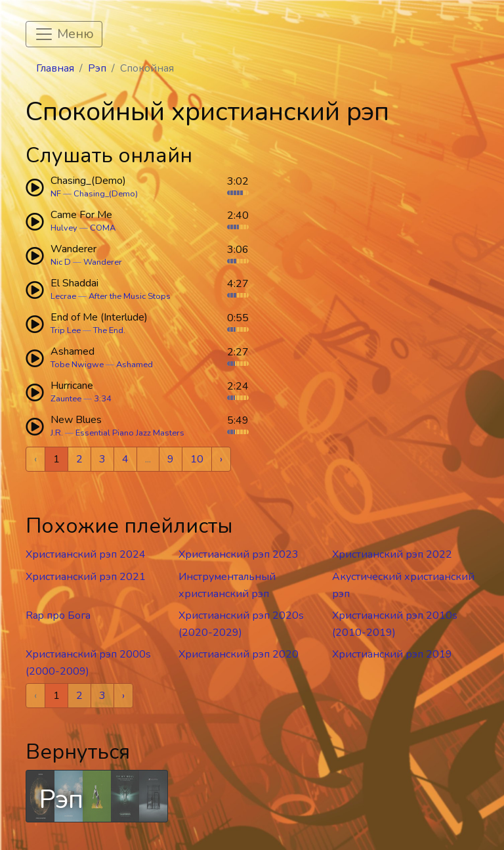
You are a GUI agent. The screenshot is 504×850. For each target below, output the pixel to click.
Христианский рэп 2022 (392, 554)
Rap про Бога (58, 615)
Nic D (61, 262)
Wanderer (103, 262)
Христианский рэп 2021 (86, 577)
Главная (55, 68)
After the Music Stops (130, 296)
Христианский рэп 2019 (392, 654)
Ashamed (135, 365)
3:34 (103, 399)
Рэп (97, 68)
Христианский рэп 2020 (239, 654)
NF (56, 194)
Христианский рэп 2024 (86, 554)
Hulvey (64, 228)
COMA (103, 228)
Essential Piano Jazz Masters (130, 433)
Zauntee (66, 399)
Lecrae (63, 296)
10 (197, 459)
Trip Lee (66, 330)
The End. (109, 330)
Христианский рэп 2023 (239, 554)
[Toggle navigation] (64, 34)
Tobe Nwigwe (77, 365)
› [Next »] (221, 459)
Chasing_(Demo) (106, 194)
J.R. (57, 433)
